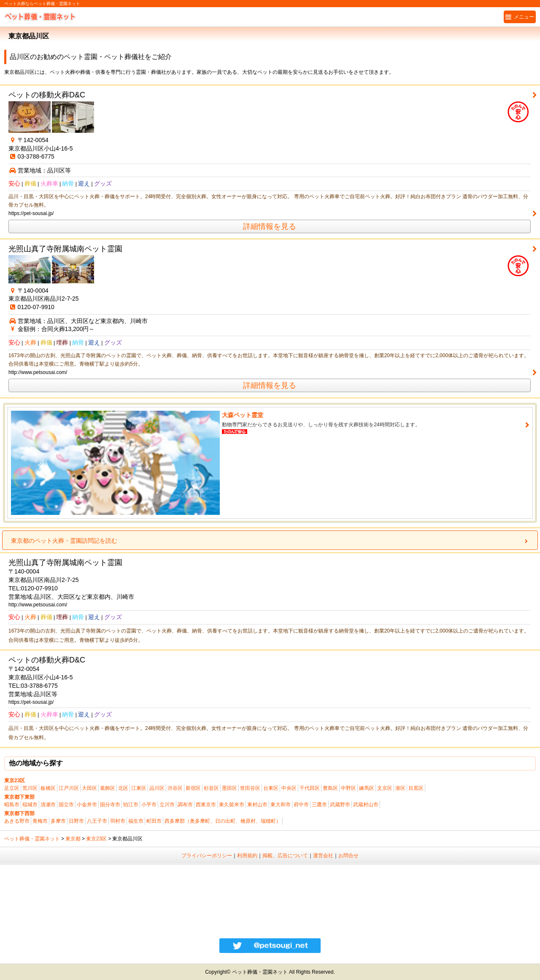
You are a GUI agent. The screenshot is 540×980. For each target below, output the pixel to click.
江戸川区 (69, 788)
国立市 (66, 805)
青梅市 (40, 821)
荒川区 (30, 788)
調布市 (185, 805)
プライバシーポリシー (207, 856)
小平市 (149, 805)
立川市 (167, 805)
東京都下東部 (19, 797)
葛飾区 (108, 788)
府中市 (301, 805)
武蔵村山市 (366, 805)
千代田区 (310, 788)
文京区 (385, 788)
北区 (123, 788)
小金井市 (87, 805)
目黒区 (416, 788)
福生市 (136, 821)
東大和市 (281, 805)
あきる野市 (17, 821)
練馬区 (367, 788)
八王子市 (97, 821)
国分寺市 (110, 805)
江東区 (139, 788)
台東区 (271, 788)
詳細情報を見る (270, 226)
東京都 (73, 839)
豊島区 (330, 788)
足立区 (12, 788)
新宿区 (193, 788)
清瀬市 (48, 805)
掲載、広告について (285, 856)
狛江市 (131, 805)
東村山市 (257, 805)
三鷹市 (319, 805)
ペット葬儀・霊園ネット (32, 839)
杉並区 (211, 788)
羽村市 (118, 821)
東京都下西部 (19, 813)
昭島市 (12, 805)
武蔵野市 (340, 805)
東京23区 (15, 781)
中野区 (348, 788)
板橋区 (48, 788)
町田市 (154, 821)
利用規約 (247, 856)
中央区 (289, 788)
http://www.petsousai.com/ (38, 372)
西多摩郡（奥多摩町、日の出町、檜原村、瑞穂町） (223, 821)
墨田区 (229, 788)
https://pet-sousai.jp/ (31, 213)
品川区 (157, 788)
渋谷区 (175, 788)
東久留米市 (232, 805)
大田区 (89, 788)
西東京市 (206, 805)
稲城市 (30, 805)
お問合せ (348, 856)
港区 (400, 788)
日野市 (76, 821)
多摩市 (58, 821)
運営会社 (323, 856)
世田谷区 (250, 788)
